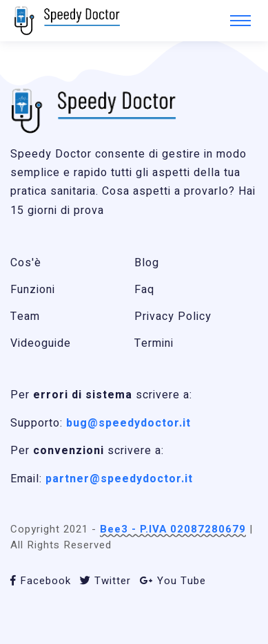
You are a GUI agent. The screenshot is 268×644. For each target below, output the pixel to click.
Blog (147, 263)
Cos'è (26, 263)
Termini (154, 343)
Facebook (41, 581)
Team (25, 316)
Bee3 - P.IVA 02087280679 (173, 529)
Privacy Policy (173, 316)
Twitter (105, 581)
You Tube (173, 581)
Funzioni (33, 290)
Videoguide (41, 343)
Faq (144, 290)
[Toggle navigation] (240, 21)
